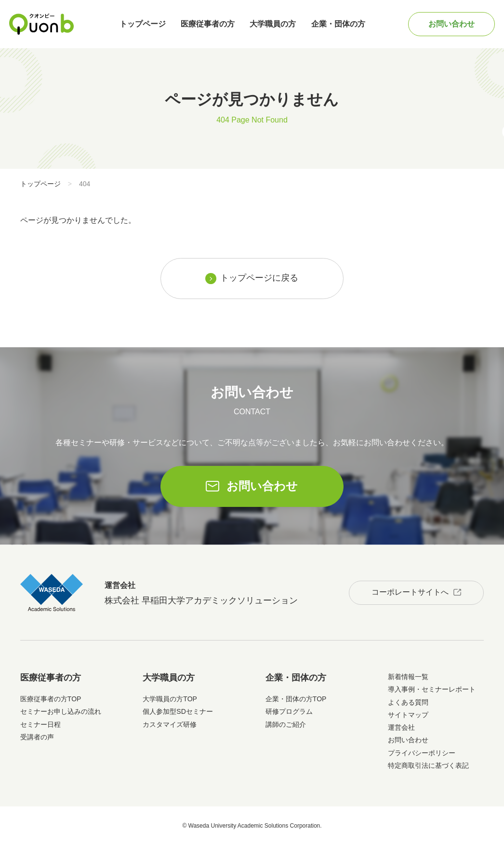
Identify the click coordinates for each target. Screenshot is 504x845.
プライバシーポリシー (422, 753)
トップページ (143, 24)
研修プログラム (289, 711)
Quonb (42, 24)
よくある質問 (408, 702)
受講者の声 (37, 737)
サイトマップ (408, 715)
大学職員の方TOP (170, 699)
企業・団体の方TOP (296, 699)
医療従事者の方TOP (51, 699)
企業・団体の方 (338, 24)
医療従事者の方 (208, 24)
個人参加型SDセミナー (178, 711)
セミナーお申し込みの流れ (61, 711)
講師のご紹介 (286, 724)
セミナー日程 (40, 724)
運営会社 (401, 727)
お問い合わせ (451, 24)
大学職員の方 (273, 24)
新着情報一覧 (408, 677)
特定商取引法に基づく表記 (428, 765)
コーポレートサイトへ (410, 592)
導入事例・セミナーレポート (432, 689)
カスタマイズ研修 (170, 724)
